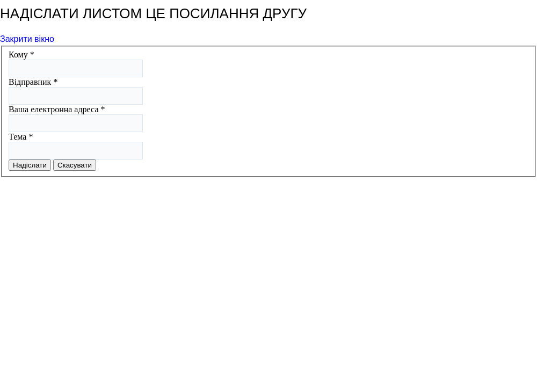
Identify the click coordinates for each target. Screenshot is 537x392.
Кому (21, 55)
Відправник (33, 82)
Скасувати (75, 165)
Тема (21, 137)
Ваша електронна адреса (57, 109)
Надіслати (30, 165)
